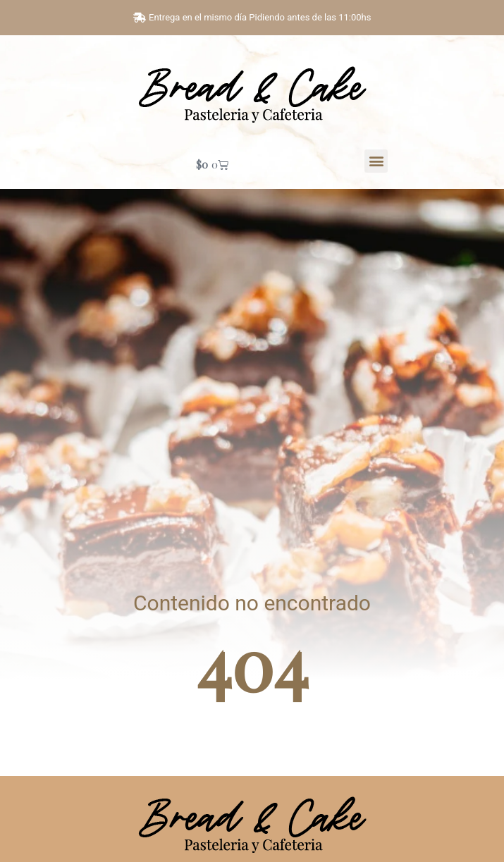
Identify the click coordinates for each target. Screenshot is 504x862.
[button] (376, 161)
